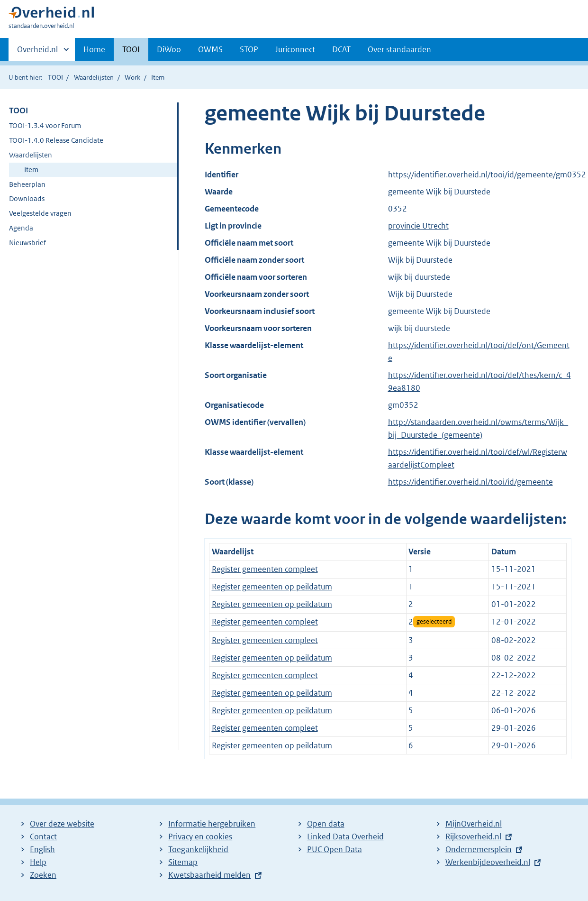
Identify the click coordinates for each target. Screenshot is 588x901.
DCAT (341, 49)
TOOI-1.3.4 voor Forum (45, 125)
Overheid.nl (37, 52)
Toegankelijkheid (198, 849)
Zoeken (43, 875)
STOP (249, 49)
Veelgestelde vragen (40, 213)
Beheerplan (27, 184)
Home (94, 49)
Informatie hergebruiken (212, 824)
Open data (326, 824)
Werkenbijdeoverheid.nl (488, 862)
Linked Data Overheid (345, 837)
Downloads (27, 198)
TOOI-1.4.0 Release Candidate (56, 140)
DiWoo (169, 49)
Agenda (21, 228)
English (42, 849)
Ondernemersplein (479, 849)
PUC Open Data (335, 849)
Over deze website (62, 824)
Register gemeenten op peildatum (272, 587)
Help (38, 862)
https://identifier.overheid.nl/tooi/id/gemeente (470, 482)
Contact (43, 837)
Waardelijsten (94, 77)
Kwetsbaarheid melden (209, 875)
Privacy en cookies (200, 837)
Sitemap (183, 862)
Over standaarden (399, 49)
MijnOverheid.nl (474, 824)
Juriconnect (295, 49)
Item (31, 170)
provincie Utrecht (418, 226)
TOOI (131, 49)
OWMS (210, 49)
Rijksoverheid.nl (473, 837)
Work (132, 77)
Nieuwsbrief (27, 243)
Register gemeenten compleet (265, 569)
